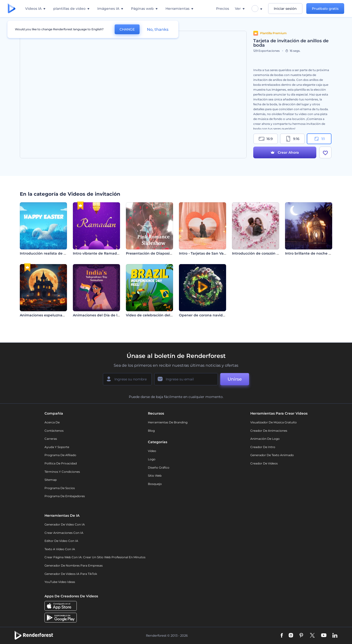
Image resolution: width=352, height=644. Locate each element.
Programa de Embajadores (65, 496)
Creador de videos (264, 463)
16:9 (266, 139)
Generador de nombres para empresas (74, 565)
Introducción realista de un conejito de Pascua (62, 253)
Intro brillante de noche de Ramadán (318, 253)
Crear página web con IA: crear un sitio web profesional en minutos (95, 557)
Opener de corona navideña (204, 315)
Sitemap (51, 480)
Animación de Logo (265, 439)
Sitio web (155, 476)
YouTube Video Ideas (60, 582)
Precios (223, 9)
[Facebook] (282, 636)
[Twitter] (312, 636)
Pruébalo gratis (325, 9)
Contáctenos (54, 431)
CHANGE (127, 29)
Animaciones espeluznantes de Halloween (58, 315)
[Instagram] (291, 636)
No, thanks (158, 29)
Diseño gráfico (159, 467)
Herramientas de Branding (168, 422)
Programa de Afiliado (60, 455)
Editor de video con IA (61, 541)
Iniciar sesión (285, 9)
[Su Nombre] (127, 379)
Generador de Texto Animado (272, 455)
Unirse (235, 379)
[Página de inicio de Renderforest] (12, 9)
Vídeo (152, 451)
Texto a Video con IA (60, 549)
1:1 (319, 139)
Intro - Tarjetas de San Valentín (207, 253)
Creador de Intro (263, 447)
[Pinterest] (301, 636)
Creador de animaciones (269, 431)
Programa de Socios (60, 488)
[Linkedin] (335, 636)
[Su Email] (186, 379)
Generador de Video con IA (65, 524)
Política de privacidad (61, 463)
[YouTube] (324, 636)
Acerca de (52, 422)
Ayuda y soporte (57, 447)
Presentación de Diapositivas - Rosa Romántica (168, 253)
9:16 (292, 139)
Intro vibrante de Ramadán (97, 253)
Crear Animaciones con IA (64, 533)
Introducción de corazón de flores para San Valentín (278, 253)
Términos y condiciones (62, 472)
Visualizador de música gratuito (274, 422)
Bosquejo (155, 484)
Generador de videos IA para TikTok (71, 574)
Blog (151, 431)
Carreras (51, 439)
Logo (152, 459)
